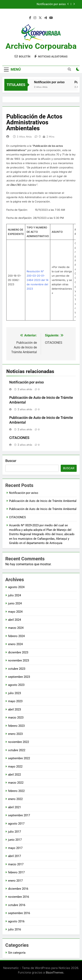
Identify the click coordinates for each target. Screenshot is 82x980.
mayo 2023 (15, 701)
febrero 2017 (16, 872)
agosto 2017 (16, 824)
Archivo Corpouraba (41, 46)
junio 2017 (15, 840)
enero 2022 (15, 799)
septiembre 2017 (19, 815)
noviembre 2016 (19, 897)
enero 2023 (15, 734)
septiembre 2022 (19, 758)
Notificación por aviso (51, 4)
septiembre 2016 (19, 913)
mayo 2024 (15, 612)
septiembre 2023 (19, 677)
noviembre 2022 (19, 742)
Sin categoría (17, 953)
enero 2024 (15, 644)
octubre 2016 (17, 905)
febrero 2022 (16, 791)
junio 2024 (15, 603)
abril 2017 (14, 856)
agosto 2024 (16, 587)
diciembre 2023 (18, 652)
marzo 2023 (16, 718)
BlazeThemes (55, 972)
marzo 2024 (16, 628)
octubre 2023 (17, 669)
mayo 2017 (15, 848)
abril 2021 (14, 807)
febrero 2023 (16, 726)
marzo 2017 (16, 864)
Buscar (11, 461)
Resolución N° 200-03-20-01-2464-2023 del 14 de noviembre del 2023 (37, 280)
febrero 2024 (16, 636)
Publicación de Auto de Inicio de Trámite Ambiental (43, 501)
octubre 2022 (17, 750)
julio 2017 (14, 832)
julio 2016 (14, 929)
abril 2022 (14, 775)
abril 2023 (14, 709)
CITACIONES (19, 438)
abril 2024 (14, 620)
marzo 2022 (16, 783)
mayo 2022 (15, 767)
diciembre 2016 (18, 889)
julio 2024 (14, 595)
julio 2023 (14, 693)
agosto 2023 (16, 685)
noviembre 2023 (19, 660)
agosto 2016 (16, 921)
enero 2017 (15, 881)
